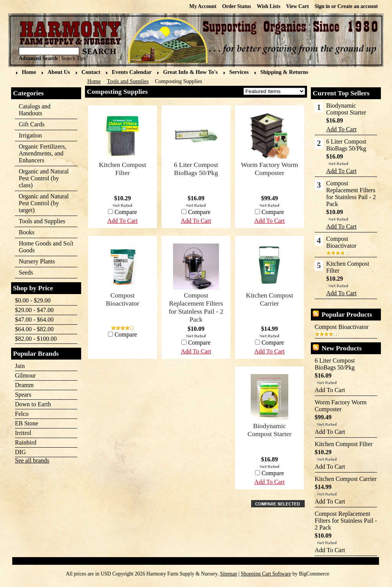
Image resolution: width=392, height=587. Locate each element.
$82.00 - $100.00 (36, 339)
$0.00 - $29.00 (33, 300)
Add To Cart (269, 221)
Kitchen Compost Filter (122, 169)
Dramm (24, 385)
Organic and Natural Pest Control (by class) (44, 178)
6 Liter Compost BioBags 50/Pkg (196, 169)
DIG (20, 452)
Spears (23, 395)
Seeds (44, 273)
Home (94, 81)
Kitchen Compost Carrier (269, 299)
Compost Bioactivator (123, 299)
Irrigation (44, 136)
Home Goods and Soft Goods (44, 247)
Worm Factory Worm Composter (269, 169)
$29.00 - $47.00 (34, 310)
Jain (20, 366)
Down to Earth (33, 404)
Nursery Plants (37, 261)
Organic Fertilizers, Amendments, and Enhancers (44, 153)
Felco (22, 414)
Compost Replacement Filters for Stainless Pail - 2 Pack (196, 307)
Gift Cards (32, 124)
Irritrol (23, 433)
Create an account (358, 6)
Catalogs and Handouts (35, 110)
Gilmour (25, 375)
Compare (273, 212)
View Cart (297, 6)
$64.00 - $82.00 (34, 329)
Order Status (237, 6)
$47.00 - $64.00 (34, 320)
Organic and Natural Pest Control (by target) (44, 203)
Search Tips (73, 58)
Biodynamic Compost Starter (270, 430)
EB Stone (27, 423)
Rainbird (26, 442)
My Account (203, 6)
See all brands (32, 460)
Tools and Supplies (44, 222)
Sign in (322, 6)
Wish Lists (269, 6)
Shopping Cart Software (266, 574)
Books (44, 233)
